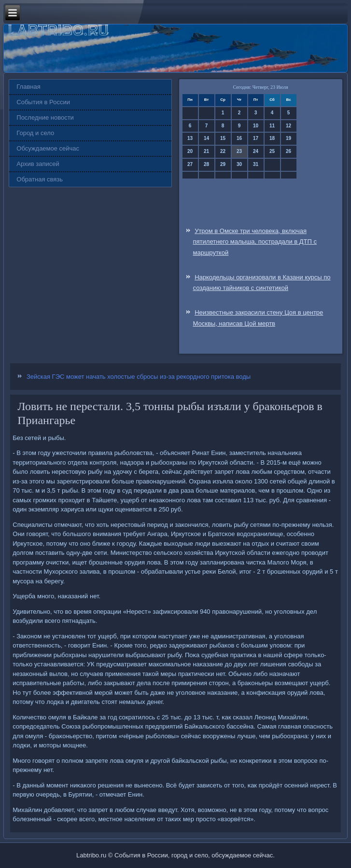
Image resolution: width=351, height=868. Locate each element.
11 (272, 126)
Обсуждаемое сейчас (48, 148)
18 (272, 138)
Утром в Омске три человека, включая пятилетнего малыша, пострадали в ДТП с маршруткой (255, 242)
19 (288, 138)
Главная (28, 87)
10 (256, 126)
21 (206, 151)
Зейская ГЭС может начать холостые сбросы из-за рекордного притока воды (139, 377)
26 (288, 151)
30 (239, 164)
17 (256, 138)
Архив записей (38, 164)
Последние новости (45, 117)
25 (272, 151)
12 (288, 126)
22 (223, 151)
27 (190, 164)
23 (239, 151)
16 (239, 138)
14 (206, 138)
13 (190, 138)
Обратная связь (40, 179)
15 (223, 138)
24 (256, 151)
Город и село (35, 133)
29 (223, 164)
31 (256, 164)
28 (206, 164)
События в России (43, 102)
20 (190, 151)
